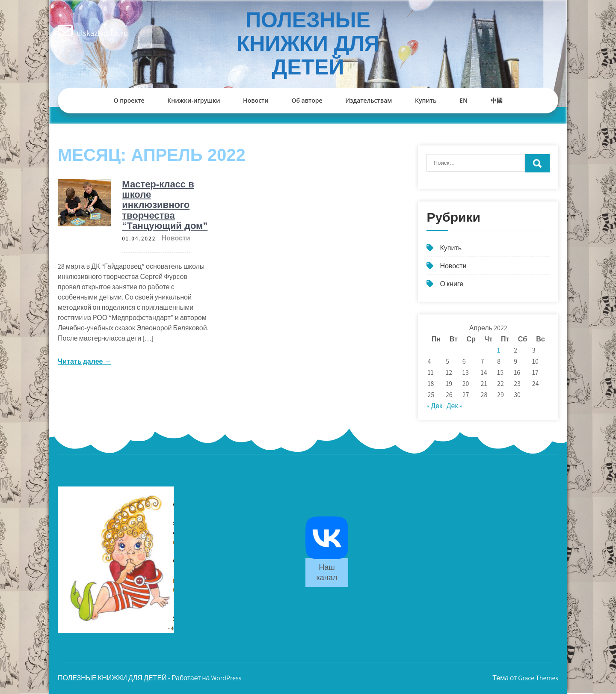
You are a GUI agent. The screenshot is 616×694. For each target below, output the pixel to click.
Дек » (455, 406)
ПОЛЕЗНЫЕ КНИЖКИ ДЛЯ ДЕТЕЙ (308, 44)
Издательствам (369, 100)
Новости (256, 100)
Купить (426, 100)
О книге (452, 284)
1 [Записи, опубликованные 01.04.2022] (499, 350)
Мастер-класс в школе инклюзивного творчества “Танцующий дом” (165, 205)
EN (463, 100)
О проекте (129, 100)
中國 (497, 100)
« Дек (434, 406)
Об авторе (307, 100)
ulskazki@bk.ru (102, 33)
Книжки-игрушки (194, 100)
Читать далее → (84, 361)
